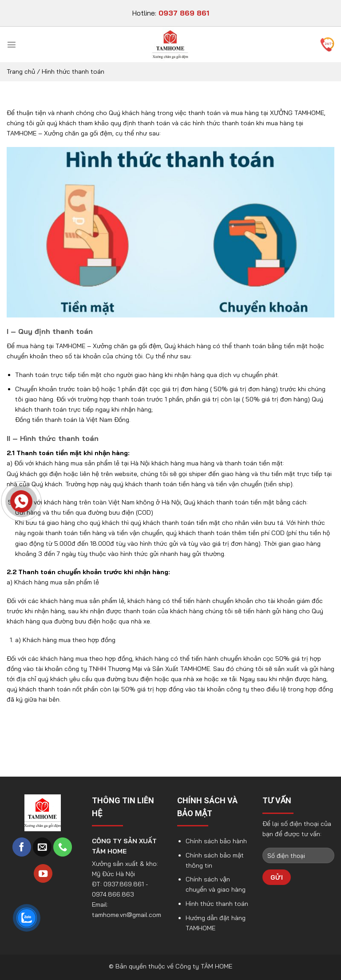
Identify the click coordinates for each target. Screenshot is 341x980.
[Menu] (12, 44)
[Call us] (63, 847)
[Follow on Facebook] (22, 847)
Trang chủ (21, 71)
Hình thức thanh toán (217, 904)
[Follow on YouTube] (43, 874)
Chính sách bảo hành (216, 841)
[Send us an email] (42, 847)
